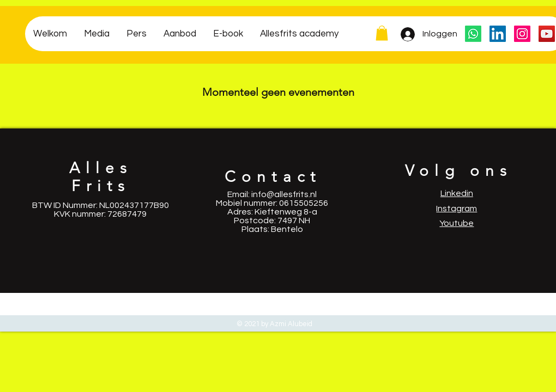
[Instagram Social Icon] (522, 34)
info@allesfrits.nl (284, 194)
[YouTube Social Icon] (547, 34)
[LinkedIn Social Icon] (498, 34)
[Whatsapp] (473, 34)
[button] (382, 33)
